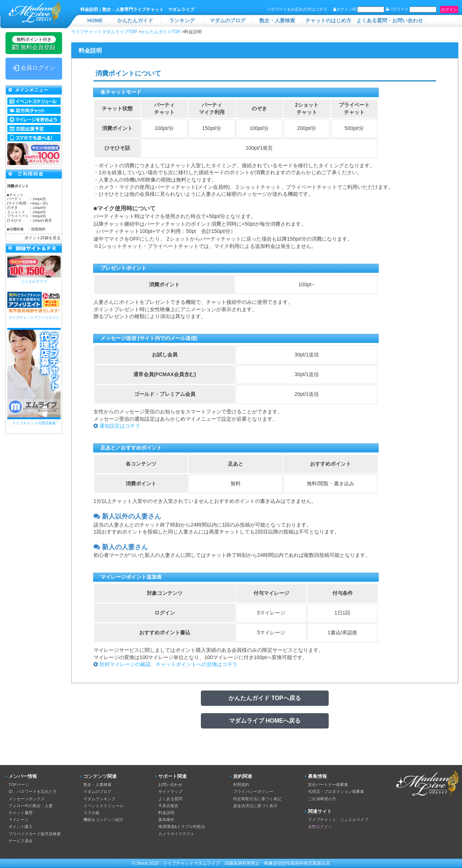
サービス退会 (20, 841)
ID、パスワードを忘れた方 (33, 791)
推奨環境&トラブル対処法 (182, 826)
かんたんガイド (135, 20)
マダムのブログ (228, 20)
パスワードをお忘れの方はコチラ (297, 9)
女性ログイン (320, 826)
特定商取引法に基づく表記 (257, 799)
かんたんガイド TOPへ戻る (265, 698)
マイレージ (18, 819)
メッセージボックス (26, 799)
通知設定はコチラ (120, 426)
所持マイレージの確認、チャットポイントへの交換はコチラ (168, 664)
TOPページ (18, 784)
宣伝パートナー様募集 (328, 784)
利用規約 (241, 784)
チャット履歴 (20, 812)
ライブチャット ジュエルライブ (338, 819)
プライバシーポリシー (253, 791)
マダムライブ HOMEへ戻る (265, 721)
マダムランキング (99, 799)
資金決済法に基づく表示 (255, 806)
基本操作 (166, 819)
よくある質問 (170, 799)
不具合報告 (168, 806)
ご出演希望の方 (322, 799)
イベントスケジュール (103, 806)
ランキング (182, 20)
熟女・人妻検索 (277, 20)
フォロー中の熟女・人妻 (30, 806)
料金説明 (166, 812)
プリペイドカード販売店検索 (35, 834)
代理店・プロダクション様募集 (336, 791)
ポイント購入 (20, 826)
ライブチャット (178, 863)
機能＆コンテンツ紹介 (103, 819)
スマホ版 (91, 812)
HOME (95, 20)
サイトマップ (170, 791)
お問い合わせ (170, 784)
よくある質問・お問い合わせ (390, 20)
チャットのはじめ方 (328, 20)
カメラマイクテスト (176, 834)
